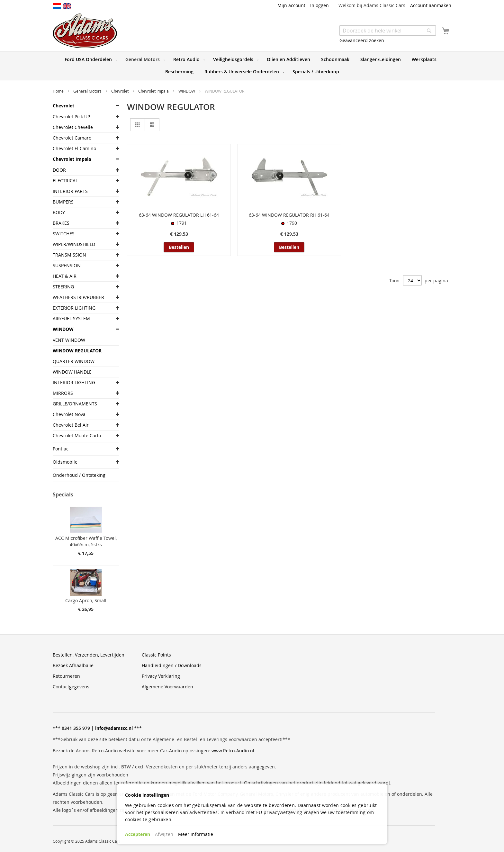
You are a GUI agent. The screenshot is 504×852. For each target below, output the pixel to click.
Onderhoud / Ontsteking (79, 475)
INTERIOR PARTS (70, 191)
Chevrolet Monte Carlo (77, 435)
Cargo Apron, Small (86, 600)
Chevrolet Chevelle (73, 127)
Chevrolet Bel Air (71, 425)
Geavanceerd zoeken (362, 40)
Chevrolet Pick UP (71, 117)
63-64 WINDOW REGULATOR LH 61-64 (179, 215)
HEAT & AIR (65, 276)
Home (59, 91)
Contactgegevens (71, 687)
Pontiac (61, 449)
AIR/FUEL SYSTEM (71, 318)
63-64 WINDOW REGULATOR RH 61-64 (289, 215)
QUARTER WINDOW (74, 361)
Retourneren (66, 676)
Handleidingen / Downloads (172, 665)
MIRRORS (63, 393)
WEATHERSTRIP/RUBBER (78, 297)
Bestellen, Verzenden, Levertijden (89, 655)
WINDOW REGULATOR (77, 351)
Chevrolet (120, 91)
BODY (59, 212)
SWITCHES (64, 234)
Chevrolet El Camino (74, 148)
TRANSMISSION (69, 255)
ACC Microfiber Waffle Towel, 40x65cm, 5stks (86, 541)
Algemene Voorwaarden (167, 687)
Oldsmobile (65, 462)
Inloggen (319, 5)
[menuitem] (90, 59)
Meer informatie (196, 834)
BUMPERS (63, 202)
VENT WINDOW (69, 340)
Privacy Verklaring (161, 676)
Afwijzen (164, 834)
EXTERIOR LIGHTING (74, 308)
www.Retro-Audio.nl (233, 751)
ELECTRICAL (65, 181)
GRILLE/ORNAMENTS (75, 404)
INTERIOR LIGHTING (74, 382)
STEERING (63, 287)
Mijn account (291, 5)
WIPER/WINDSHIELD (74, 244)
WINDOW (187, 91)
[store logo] (85, 31)
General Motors (88, 91)
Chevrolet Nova (69, 414)
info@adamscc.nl (114, 728)
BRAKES (61, 223)
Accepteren (138, 834)
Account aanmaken (431, 5)
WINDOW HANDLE (72, 372)
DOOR (59, 170)
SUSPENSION (67, 265)
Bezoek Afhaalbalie (73, 665)
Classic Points (156, 655)
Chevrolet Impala (154, 91)
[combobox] (388, 31)
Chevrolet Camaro (72, 138)
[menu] (252, 66)
